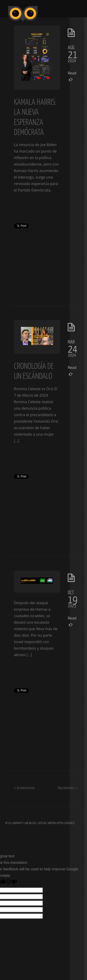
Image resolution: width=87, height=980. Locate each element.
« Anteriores (24, 788)
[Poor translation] (11, 882)
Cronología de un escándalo (34, 371)
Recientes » (68, 788)
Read (71, 76)
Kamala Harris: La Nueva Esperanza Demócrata (35, 117)
